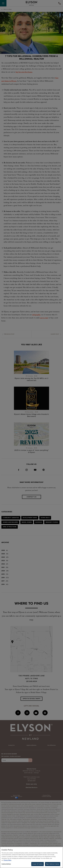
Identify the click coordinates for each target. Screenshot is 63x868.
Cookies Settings (6, 864)
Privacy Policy (7, 860)
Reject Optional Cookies (53, 864)
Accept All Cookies (38, 864)
